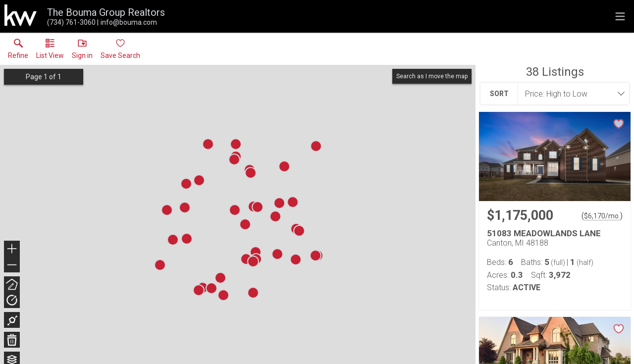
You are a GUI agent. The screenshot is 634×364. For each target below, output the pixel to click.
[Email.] (127, 22)
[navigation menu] (620, 16)
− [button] (12, 265)
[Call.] (71, 22)
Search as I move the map (432, 76)
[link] (18, 51)
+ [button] (12, 250)
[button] (50, 51)
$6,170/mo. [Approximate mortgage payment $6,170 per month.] (602, 216)
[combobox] (571, 94)
